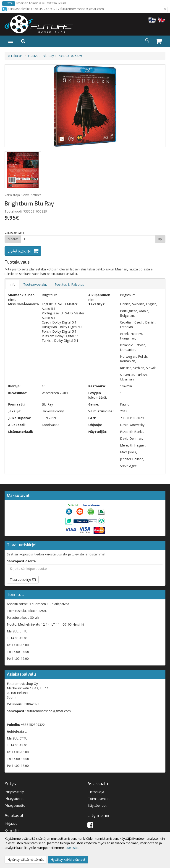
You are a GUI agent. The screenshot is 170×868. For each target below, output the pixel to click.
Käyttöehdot (97, 805)
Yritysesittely (14, 792)
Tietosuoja (96, 792)
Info (13, 284)
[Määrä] (88, 239)
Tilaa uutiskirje (20, 579)
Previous (13, 106)
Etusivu (33, 56)
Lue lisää (72, 848)
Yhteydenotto (15, 805)
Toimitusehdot (99, 799)
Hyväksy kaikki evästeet (68, 859)
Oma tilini (12, 830)
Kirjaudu (11, 823)
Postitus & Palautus (69, 284)
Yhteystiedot (14, 799)
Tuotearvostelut (35, 284)
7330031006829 (70, 56)
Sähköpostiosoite (21, 561)
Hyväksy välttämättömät (26, 859)
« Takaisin (15, 56)
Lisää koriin (19, 251)
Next (157, 106)
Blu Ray (48, 56)
